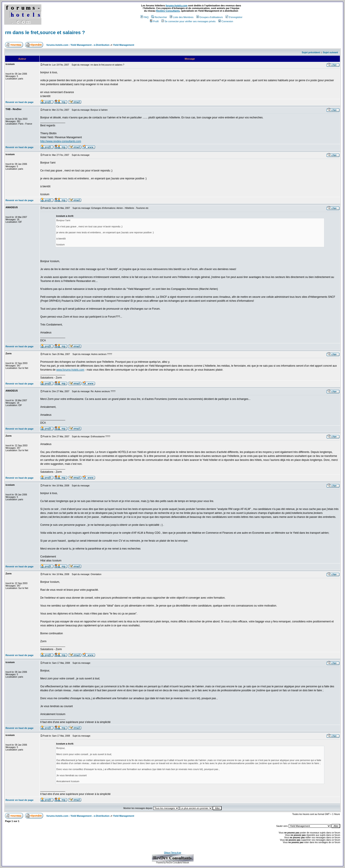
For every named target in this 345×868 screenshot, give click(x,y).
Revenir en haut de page (19, 102)
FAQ (144, 17)
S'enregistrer (234, 17)
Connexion (226, 21)
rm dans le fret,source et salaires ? (45, 32)
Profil (154, 21)
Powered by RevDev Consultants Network (172, 863)
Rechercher (159, 17)
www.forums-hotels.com (70, 370)
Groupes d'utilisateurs (210, 17)
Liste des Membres (182, 17)
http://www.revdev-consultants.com (61, 141)
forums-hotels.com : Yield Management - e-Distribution (78, 45)
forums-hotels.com (177, 6)
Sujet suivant (330, 52)
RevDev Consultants (168, 11)
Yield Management (123, 45)
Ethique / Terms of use (172, 853)
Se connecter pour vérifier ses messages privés (188, 21)
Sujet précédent (311, 52)
